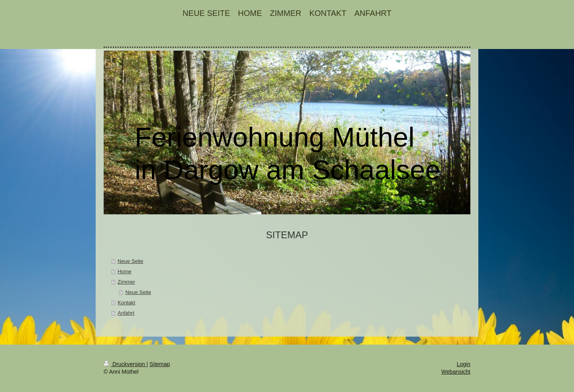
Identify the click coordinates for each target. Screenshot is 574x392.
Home (125, 271)
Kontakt (126, 303)
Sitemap (160, 364)
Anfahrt (126, 313)
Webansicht (456, 372)
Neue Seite (130, 261)
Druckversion (125, 364)
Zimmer (126, 282)
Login (464, 364)
